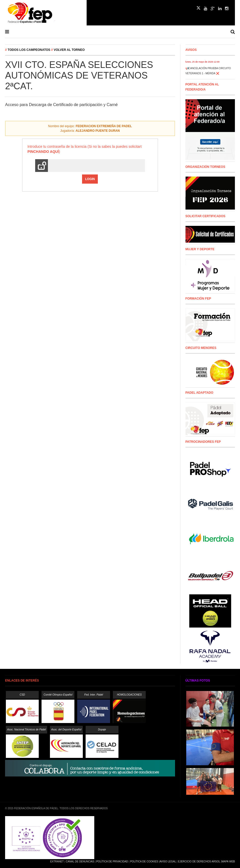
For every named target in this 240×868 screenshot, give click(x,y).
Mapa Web (228, 862)
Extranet (57, 862)
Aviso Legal (168, 862)
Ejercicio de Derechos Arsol (199, 862)
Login (90, 179)
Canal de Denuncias (80, 862)
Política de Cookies (144, 862)
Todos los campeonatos (29, 50)
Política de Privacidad (112, 862)
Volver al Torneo (69, 50)
